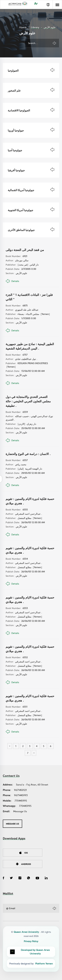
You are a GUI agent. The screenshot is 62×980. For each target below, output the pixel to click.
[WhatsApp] (29, 878)
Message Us (20, 811)
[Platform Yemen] (31, 963)
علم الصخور (14, 90)
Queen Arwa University (26, 932)
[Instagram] (20, 878)
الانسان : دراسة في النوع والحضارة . (28, 454)
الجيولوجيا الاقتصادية (19, 110)
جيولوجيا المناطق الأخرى (21, 230)
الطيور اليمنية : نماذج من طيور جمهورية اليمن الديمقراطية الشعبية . (30, 346)
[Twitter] (11, 878)
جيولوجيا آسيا (15, 150)
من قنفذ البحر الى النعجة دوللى (25, 250)
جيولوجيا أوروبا (16, 130)
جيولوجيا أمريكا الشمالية (21, 190)
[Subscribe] (54, 908)
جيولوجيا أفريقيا (16, 170)
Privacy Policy (31, 941)
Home (23, 27)
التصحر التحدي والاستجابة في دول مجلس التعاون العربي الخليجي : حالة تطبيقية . (28, 401)
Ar (36, 4)
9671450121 (20, 790)
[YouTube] (37, 878)
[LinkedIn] (46, 878)
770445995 (21, 800)
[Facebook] (3, 878)
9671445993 (21, 795)
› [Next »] (34, 753)
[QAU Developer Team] (31, 952)
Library (35, 27)
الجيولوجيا (13, 70)
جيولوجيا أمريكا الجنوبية (21, 210)
